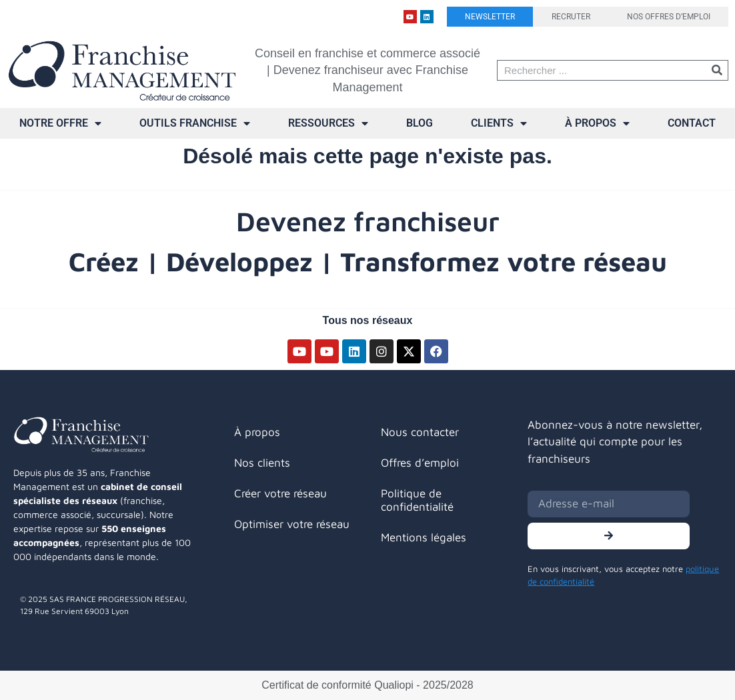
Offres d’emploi (420, 463)
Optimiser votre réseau (292, 524)
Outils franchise (195, 123)
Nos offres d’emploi (669, 17)
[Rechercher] (717, 70)
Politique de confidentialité (417, 500)
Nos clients (262, 463)
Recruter (571, 17)
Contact (692, 123)
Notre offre (60, 123)
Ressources (328, 123)
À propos (597, 123)
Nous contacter (420, 432)
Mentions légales (424, 537)
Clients (499, 123)
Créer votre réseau (280, 493)
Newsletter (490, 17)
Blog (420, 123)
